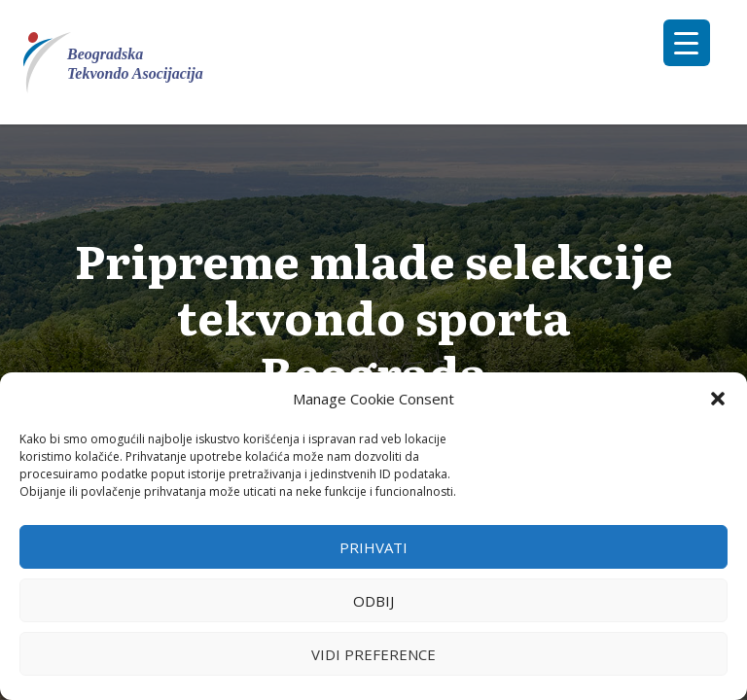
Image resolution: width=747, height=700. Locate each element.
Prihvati (373, 547)
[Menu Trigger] (687, 43)
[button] (718, 399)
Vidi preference (373, 654)
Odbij (373, 601)
